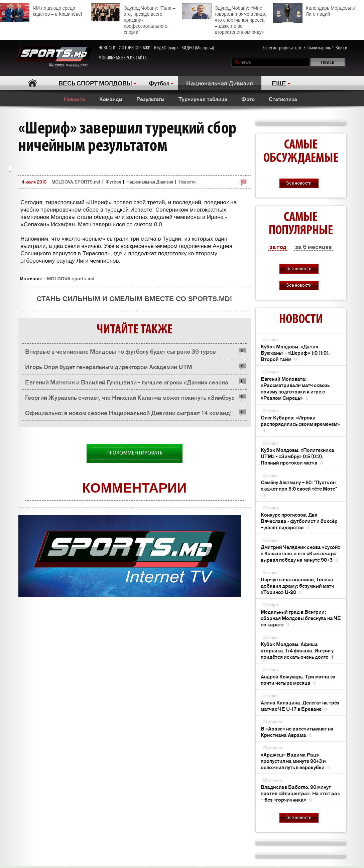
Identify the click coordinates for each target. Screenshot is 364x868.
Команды (111, 99)
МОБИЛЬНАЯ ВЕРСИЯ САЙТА (123, 58)
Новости (75, 99)
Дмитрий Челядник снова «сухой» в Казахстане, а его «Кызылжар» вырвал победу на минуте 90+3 (301, 553)
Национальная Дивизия (220, 83)
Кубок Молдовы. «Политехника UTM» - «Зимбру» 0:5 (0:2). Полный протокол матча (297, 456)
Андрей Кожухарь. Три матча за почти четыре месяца (298, 679)
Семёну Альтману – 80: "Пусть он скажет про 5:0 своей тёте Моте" (299, 488)
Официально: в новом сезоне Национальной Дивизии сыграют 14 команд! (129, 412)
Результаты (150, 99)
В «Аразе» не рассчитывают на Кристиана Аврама (297, 732)
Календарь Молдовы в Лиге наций (314, 10)
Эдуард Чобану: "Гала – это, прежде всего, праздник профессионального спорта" (133, 19)
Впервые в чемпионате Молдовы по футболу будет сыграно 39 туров (120, 351)
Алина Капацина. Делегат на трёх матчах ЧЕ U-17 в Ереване (300, 705)
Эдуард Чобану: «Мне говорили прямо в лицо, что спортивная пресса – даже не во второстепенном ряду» (224, 19)
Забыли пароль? (318, 48)
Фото (248, 99)
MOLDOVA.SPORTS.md (76, 182)
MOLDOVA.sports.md (71, 279)
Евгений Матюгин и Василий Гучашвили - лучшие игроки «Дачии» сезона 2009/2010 (127, 384)
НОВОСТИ (107, 48)
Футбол (159, 83)
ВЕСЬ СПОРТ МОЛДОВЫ (95, 83)
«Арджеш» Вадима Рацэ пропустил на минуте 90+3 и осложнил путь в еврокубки (295, 761)
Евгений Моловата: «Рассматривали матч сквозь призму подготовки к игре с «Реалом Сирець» (295, 388)
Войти (341, 48)
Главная (33, 83)
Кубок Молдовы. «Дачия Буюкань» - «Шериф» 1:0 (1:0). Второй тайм (295, 353)
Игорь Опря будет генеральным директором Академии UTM (109, 366)
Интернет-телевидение (54, 57)
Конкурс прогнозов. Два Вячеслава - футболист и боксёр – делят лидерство (299, 521)
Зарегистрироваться (282, 48)
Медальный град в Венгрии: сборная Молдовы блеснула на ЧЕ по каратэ (301, 618)
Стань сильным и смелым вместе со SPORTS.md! (134, 299)
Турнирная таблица (203, 99)
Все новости (299, 183)
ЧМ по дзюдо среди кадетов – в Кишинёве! (41, 10)
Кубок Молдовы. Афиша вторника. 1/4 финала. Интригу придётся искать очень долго (297, 650)
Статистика (283, 99)
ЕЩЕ (279, 83)
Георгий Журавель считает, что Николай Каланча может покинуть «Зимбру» (130, 397)
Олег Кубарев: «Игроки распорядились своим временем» (300, 424)
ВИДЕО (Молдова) (198, 48)
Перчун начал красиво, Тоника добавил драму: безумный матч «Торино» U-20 (297, 586)
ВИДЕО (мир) (166, 48)
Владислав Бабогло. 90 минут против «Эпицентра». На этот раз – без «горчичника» (300, 793)
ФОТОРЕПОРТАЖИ (135, 48)
